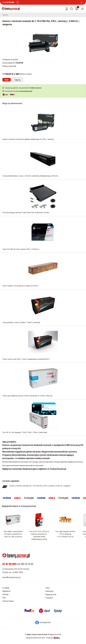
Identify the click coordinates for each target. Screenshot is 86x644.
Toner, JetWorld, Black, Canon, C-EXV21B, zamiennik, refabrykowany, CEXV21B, (30, 176)
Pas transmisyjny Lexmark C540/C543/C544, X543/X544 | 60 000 (26, 212)
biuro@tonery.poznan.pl (11, 577)
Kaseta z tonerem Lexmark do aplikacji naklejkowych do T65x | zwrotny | (28, 139)
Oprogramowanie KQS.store (35, 638)
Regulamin (6, 591)
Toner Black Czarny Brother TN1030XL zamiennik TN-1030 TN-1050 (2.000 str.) (13, 534)
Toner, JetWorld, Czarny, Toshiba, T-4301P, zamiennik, (21, 322)
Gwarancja (49, 591)
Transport (49, 598)
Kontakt (5, 594)
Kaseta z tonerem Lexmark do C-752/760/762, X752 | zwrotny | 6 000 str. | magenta (40, 486)
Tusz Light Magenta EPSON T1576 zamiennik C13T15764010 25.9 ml (65, 534)
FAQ (4, 598)
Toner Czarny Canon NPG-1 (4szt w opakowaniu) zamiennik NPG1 (26, 359)
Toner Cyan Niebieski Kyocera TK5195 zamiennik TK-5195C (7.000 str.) (27, 396)
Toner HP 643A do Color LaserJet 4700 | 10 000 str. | (21, 249)
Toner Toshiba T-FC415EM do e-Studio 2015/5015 (20, 286)
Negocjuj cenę (51, 594)
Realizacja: (53, 638)
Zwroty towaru (8, 601)
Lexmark (14, 59)
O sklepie (6, 588)
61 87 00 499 (9, 2)
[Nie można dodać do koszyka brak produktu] (7, 80)
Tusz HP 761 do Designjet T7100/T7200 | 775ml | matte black (25, 432)
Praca (48, 588)
